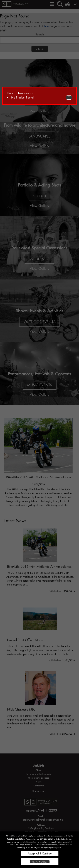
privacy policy (47, 839)
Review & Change (40, 862)
